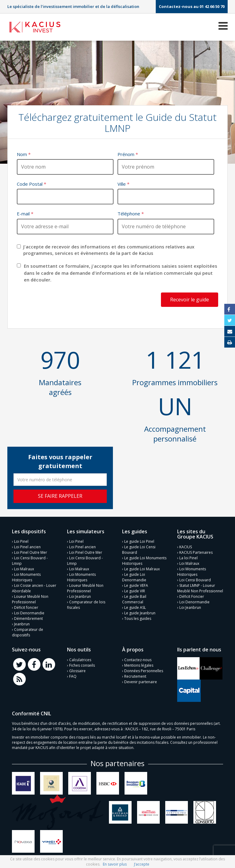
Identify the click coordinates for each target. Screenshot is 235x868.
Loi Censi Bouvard (195, 580)
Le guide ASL (135, 607)
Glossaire (77, 671)
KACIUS (186, 547)
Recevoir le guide (190, 300)
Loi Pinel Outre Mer (31, 552)
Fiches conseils (82, 665)
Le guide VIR (135, 591)
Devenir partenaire (141, 682)
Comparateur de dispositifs (28, 632)
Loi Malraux (24, 569)
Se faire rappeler (60, 496)
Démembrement (28, 618)
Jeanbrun (22, 624)
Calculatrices (80, 660)
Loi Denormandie (29, 613)
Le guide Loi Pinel (139, 541)
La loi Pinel (188, 558)
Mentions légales (139, 665)
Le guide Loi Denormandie (134, 577)
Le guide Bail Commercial (134, 599)
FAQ (73, 676)
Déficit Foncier (192, 596)
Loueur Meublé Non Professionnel (30, 599)
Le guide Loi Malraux (142, 569)
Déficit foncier (26, 607)
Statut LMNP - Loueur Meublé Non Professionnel (200, 588)
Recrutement (135, 676)
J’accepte (142, 864)
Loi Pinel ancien (27, 547)
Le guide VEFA (136, 585)
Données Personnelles (144, 671)
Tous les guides (138, 618)
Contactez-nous (138, 660)
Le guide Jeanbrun (140, 613)
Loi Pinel (21, 541)
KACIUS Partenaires (196, 552)
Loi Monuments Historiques (26, 577)
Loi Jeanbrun (80, 596)
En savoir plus (115, 864)
